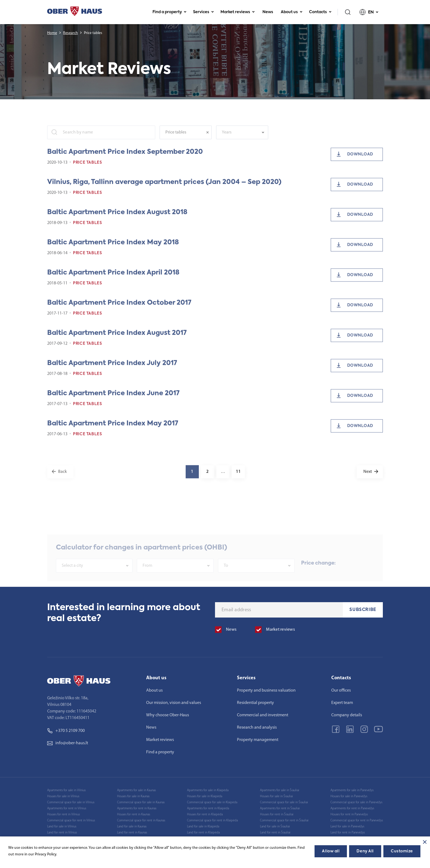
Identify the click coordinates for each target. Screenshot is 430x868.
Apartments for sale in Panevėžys (352, 790)
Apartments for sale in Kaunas (136, 790)
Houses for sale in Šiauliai (276, 796)
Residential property (255, 703)
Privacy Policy (46, 854)
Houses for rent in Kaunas (134, 815)
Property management (258, 740)
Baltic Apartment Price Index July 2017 (112, 370)
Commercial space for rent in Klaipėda (212, 821)
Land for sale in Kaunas (132, 827)
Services (203, 12)
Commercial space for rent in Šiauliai (284, 821)
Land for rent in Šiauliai (275, 833)
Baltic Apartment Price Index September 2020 (125, 159)
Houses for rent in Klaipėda (205, 815)
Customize (402, 851)
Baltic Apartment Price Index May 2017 (113, 430)
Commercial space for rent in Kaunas (141, 821)
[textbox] (239, 139)
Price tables (87, 169)
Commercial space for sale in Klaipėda (212, 802)
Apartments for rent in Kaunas (137, 808)
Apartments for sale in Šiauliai (280, 790)
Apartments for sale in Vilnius (66, 790)
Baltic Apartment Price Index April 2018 (113, 279)
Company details (347, 715)
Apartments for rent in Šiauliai (280, 808)
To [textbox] (226, 576)
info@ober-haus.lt (68, 743)
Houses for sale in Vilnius (63, 796)
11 (238, 478)
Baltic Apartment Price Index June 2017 (113, 400)
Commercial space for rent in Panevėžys (357, 821)
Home (52, 33)
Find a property (169, 12)
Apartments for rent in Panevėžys (352, 808)
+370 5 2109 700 (66, 731)
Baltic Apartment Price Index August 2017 (117, 340)
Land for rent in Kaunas (132, 833)
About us (292, 12)
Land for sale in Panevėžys (347, 827)
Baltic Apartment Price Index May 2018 (113, 249)
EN (369, 12)
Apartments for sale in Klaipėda (208, 790)
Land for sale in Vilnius (62, 827)
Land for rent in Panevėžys (348, 833)
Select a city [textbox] (72, 576)
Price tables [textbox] (176, 139)
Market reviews (238, 12)
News (268, 12)
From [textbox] (147, 576)
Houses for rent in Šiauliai (277, 815)
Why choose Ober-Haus (168, 715)
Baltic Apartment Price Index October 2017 (119, 309)
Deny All (365, 851)
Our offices (341, 691)
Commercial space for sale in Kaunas (141, 802)
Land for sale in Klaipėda (203, 827)
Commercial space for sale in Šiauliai (284, 802)
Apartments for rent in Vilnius (67, 808)
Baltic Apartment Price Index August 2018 (117, 219)
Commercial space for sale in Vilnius (71, 802)
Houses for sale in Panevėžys (349, 796)
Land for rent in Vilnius (62, 833)
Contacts (320, 12)
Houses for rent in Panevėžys (349, 815)
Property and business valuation (266, 691)
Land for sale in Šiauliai (275, 827)
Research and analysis (257, 728)
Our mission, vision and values (174, 703)
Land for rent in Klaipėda (203, 833)
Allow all (331, 851)
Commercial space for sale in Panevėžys (356, 802)
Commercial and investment (263, 715)
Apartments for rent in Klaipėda (208, 808)
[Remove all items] (209, 139)
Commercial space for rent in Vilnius (71, 821)
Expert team (342, 703)
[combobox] (186, 139)
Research (70, 33)
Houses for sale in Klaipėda (205, 796)
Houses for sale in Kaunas (133, 796)
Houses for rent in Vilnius (63, 815)
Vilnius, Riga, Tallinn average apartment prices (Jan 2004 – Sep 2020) (164, 189)
